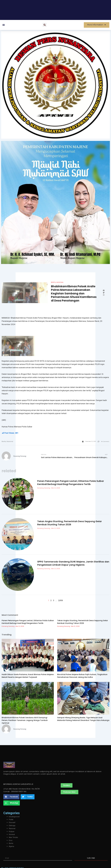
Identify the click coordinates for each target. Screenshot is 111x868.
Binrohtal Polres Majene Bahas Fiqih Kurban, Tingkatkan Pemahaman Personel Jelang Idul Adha (82, 676)
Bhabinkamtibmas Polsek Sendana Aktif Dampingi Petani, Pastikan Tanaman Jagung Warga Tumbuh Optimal (25, 721)
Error (11, 841)
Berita (53, 282)
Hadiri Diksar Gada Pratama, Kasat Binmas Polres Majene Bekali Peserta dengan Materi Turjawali (28, 676)
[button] (4, 25)
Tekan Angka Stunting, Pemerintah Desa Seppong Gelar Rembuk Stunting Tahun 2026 (70, 523)
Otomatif (12, 823)
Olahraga (12, 826)
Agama (11, 847)
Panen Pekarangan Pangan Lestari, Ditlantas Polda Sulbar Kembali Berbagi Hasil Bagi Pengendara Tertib (71, 483)
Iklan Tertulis (14, 838)
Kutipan (12, 832)
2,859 (60, 601)
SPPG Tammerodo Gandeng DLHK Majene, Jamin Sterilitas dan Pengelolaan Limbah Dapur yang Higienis (73, 564)
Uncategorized (14, 817)
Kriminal (12, 835)
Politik (11, 820)
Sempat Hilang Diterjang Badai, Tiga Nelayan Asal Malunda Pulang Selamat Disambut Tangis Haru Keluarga (83, 719)
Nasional (60, 282)
